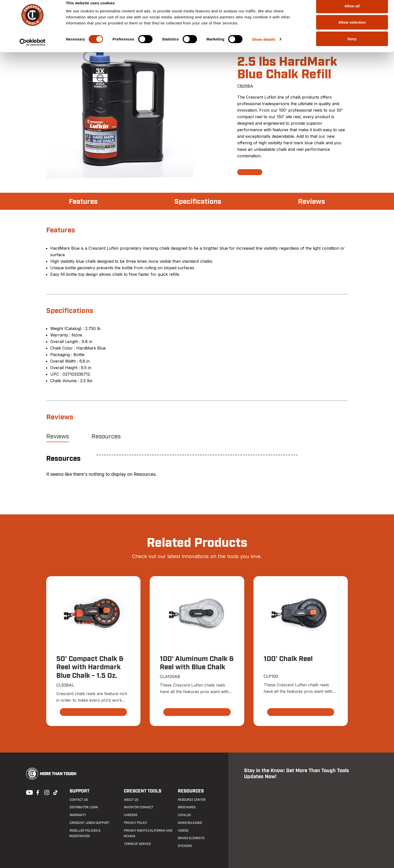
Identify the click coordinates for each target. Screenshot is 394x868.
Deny (352, 46)
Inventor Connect (138, 808)
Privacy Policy (135, 823)
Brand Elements (191, 838)
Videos (183, 831)
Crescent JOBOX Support (89, 823)
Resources (106, 437)
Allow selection (352, 30)
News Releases (190, 823)
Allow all (352, 13)
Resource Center (192, 800)
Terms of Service (137, 844)
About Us (131, 800)
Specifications (198, 202)
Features (83, 202)
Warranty (78, 815)
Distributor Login (84, 808)
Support (79, 791)
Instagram (46, 792)
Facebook (37, 792)
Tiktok (55, 792)
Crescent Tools (142, 791)
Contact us (78, 800)
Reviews (312, 202)
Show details (264, 47)
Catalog (184, 815)
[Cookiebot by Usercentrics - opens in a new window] (33, 50)
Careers (130, 815)
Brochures (187, 808)
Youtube (28, 792)
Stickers (185, 846)
